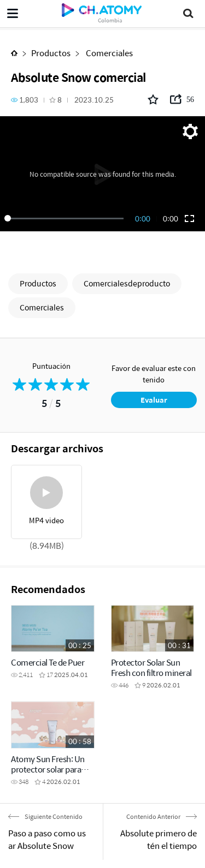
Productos (51, 53)
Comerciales (109, 53)
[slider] (66, 218)
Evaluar (154, 400)
